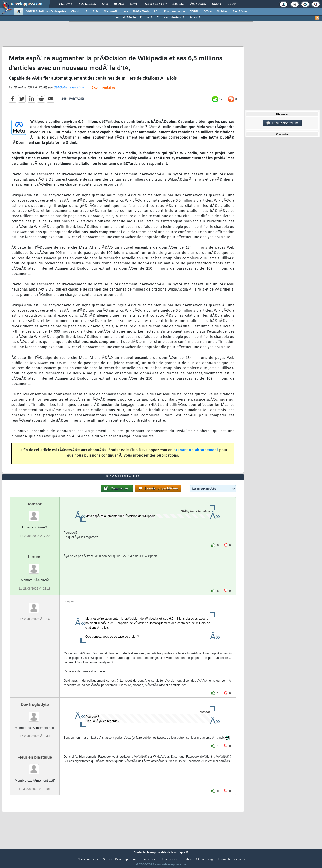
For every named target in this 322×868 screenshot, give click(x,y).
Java (125, 12)
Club (231, 4)
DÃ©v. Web (141, 12)
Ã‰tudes (198, 4)
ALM (95, 12)
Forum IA (146, 18)
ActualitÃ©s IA (126, 18)
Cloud (75, 12)
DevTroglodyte (35, 714)
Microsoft (110, 12)
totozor (35, 514)
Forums (66, 4)
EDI (156, 12)
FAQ (105, 4)
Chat (134, 4)
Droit (217, 4)
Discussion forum (282, 123)
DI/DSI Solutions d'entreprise (46, 12)
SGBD (194, 12)
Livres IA (195, 18)
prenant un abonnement (196, 454)
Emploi (178, 4)
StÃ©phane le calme (69, 91)
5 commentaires (103, 91)
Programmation (174, 12)
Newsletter (156, 4)
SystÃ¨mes (240, 12)
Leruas (35, 566)
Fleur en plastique (35, 767)
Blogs (119, 4)
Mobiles (222, 12)
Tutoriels (87, 4)
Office (207, 12)
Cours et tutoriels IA (171, 18)
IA (86, 12)
